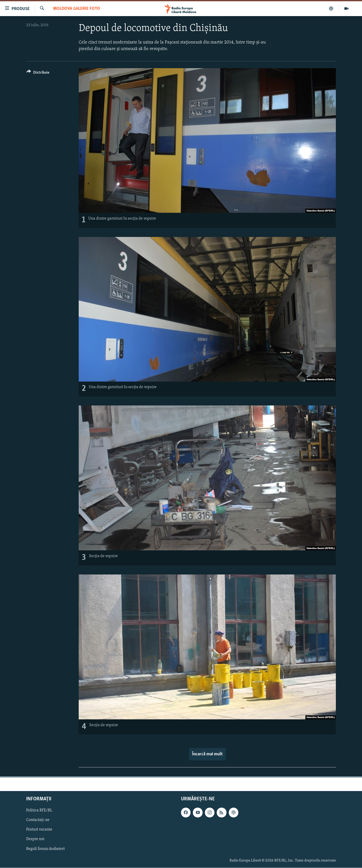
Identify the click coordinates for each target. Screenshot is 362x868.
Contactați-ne (38, 820)
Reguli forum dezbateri (46, 849)
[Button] (38, 73)
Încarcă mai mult (207, 754)
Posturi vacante (39, 830)
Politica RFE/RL (39, 810)
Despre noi (35, 839)
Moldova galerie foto (77, 9)
